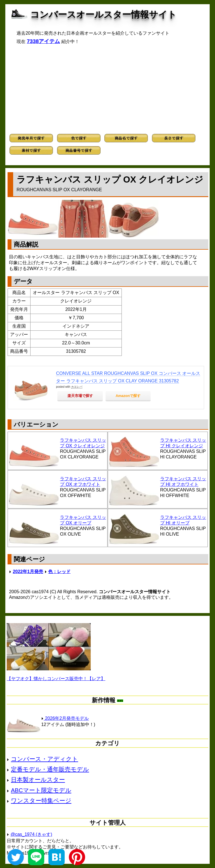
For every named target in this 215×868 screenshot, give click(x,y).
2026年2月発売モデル (65, 718)
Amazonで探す (128, 396)
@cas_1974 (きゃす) (31, 834)
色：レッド (59, 572)
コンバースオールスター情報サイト (103, 15)
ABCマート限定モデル (41, 790)
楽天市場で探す (80, 396)
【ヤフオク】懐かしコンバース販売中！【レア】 (56, 679)
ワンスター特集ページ (41, 800)
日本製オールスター (38, 780)
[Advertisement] (107, 89)
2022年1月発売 (28, 572)
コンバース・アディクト (45, 759)
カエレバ (77, 387)
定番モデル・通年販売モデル (50, 769)
